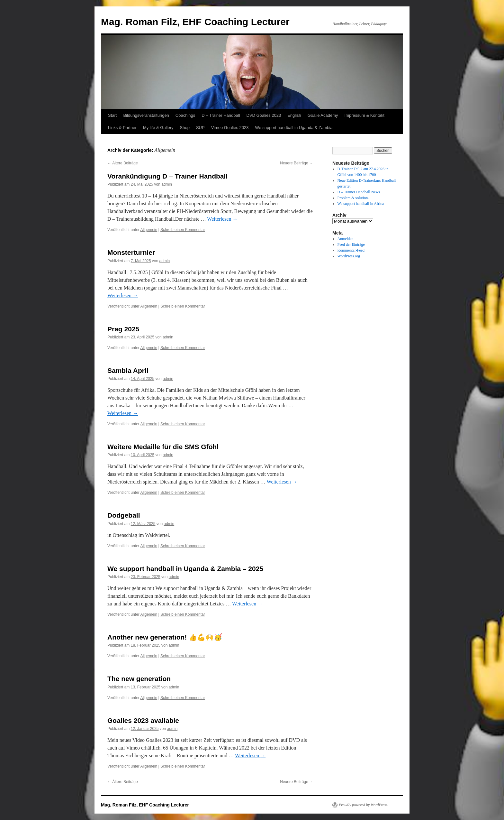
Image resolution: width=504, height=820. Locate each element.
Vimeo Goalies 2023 (230, 128)
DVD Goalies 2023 (264, 115)
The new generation (139, 679)
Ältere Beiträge (123, 163)
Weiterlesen (222, 219)
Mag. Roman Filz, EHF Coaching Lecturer (195, 22)
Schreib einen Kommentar (183, 230)
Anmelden (346, 239)
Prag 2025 (123, 329)
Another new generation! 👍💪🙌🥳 (165, 637)
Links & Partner (122, 128)
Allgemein (149, 230)
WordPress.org (349, 256)
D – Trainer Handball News (359, 192)
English (294, 115)
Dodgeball (124, 515)
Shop (185, 128)
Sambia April (128, 370)
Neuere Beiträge (297, 163)
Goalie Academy (323, 115)
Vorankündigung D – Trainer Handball (167, 176)
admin (167, 184)
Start (112, 115)
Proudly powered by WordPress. (364, 805)
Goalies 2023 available (143, 720)
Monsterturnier (131, 252)
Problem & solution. (353, 198)
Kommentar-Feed (351, 250)
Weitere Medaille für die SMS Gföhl (163, 447)
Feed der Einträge (351, 244)
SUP (200, 128)
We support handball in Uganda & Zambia (294, 128)
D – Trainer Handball (221, 115)
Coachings (185, 115)
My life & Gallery (158, 128)
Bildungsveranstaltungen (146, 115)
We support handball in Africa (361, 204)
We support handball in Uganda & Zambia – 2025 (185, 569)
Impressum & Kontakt (364, 115)
